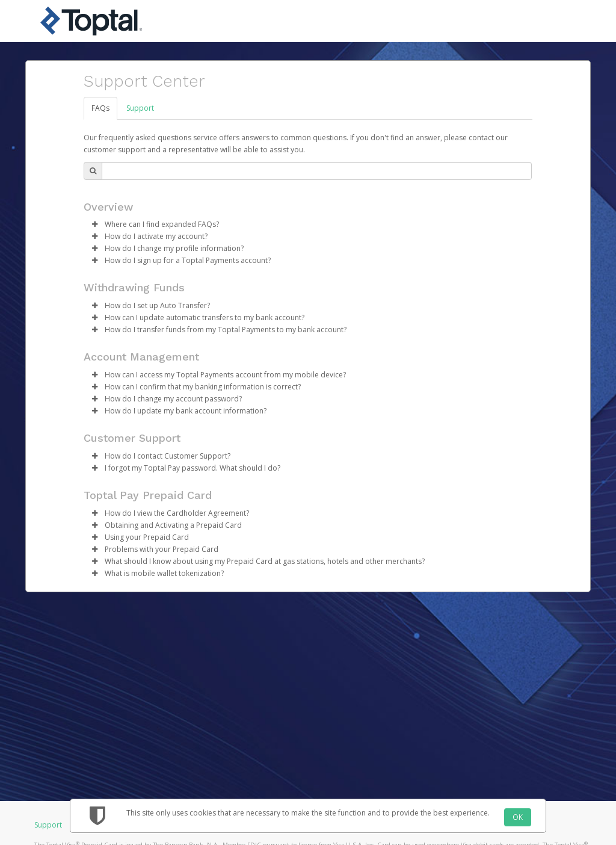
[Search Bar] (317, 171)
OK (518, 817)
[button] (94, 224)
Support (140, 108)
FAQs (100, 108)
